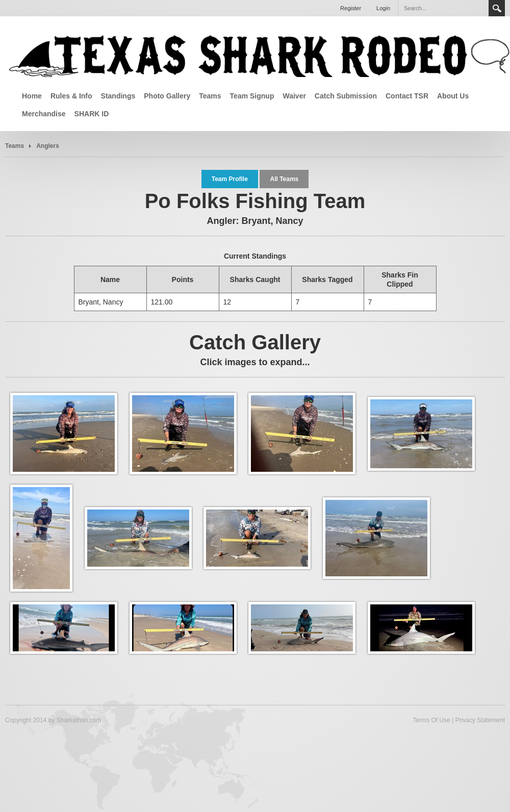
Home (32, 96)
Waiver (294, 96)
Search (497, 8)
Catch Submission (346, 96)
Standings (118, 96)
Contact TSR (407, 96)
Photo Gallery (167, 96)
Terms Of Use (431, 720)
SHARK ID (92, 114)
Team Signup (252, 96)
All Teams (284, 179)
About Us (453, 96)
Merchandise (44, 114)
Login (383, 8)
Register (351, 8)
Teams (210, 96)
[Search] (443, 8)
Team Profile (230, 179)
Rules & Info (71, 96)
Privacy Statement (480, 720)
